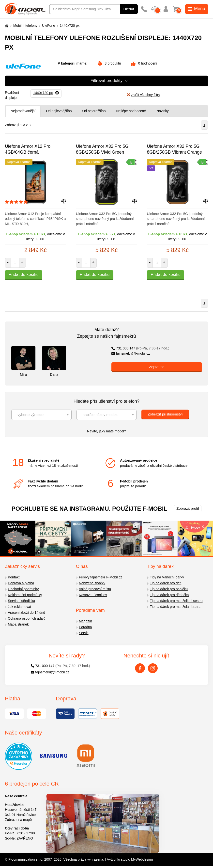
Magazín (86, 621)
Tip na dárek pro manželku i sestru (176, 601)
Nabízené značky (92, 583)
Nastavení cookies (93, 595)
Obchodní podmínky (23, 589)
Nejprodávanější (23, 111)
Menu (197, 9)
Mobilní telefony (25, 26)
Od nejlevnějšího (59, 111)
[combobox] (41, 415)
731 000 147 (140, 348)
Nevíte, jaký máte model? (106, 431)
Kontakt (14, 577)
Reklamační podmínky (25, 595)
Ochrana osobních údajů (27, 618)
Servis (84, 633)
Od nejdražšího (94, 111)
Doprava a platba (21, 583)
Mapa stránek (18, 624)
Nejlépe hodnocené (131, 111)
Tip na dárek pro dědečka (169, 595)
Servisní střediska (21, 601)
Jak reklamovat (19, 607)
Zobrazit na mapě (18, 820)
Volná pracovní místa (95, 589)
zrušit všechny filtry (144, 95)
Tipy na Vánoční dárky (167, 577)
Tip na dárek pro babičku (169, 589)
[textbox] (41, 415)
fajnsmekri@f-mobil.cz (131, 353)
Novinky (163, 111)
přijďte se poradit (133, 486)
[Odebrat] (46, 93)
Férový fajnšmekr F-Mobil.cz (101, 577)
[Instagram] (153, 668)
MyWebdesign (142, 859)
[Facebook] (140, 668)
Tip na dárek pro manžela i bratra (175, 607)
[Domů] (6, 26)
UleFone (49, 26)
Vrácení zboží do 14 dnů (26, 613)
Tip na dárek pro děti (166, 583)
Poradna (85, 627)
